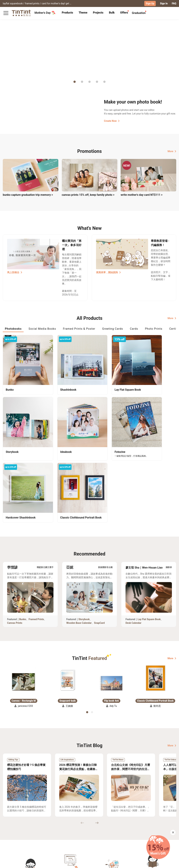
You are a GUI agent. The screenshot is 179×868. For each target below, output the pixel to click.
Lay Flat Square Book (149, 537)
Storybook (84, 537)
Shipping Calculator (31, 831)
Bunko (23, 537)
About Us (73, 831)
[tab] (67, 13)
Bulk (112, 13)
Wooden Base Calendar (79, 541)
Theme (83, 13)
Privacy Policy (55, 841)
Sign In (164, 3)
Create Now (112, 121)
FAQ (174, 3)
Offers (124, 13)
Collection (9, 831)
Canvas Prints (15, 541)
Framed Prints (36, 537)
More (172, 151)
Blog (70, 836)
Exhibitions (9, 836)
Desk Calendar (133, 541)
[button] (24, 596)
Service (51, 836)
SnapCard (99, 541)
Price (23, 836)
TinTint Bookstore (92, 831)
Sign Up (150, 3)
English (170, 863)
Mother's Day (45, 13)
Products (67, 13)
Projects (98, 13)
